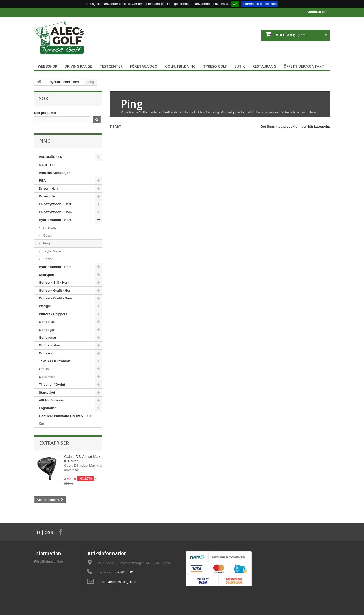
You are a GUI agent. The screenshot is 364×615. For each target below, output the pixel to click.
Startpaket (47, 392)
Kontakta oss (317, 12)
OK (235, 4)
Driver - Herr (49, 188)
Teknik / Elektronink (54, 361)
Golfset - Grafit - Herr (55, 290)
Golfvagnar (48, 337)
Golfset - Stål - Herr (54, 283)
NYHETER (47, 165)
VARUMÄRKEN (51, 157)
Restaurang (264, 66)
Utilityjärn (47, 275)
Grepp (44, 369)
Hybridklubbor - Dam (55, 267)
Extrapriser (54, 443)
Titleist (47, 259)
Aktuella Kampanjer (54, 173)
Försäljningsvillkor (49, 561)
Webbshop (48, 66)
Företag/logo (144, 66)
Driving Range (78, 66)
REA (42, 181)
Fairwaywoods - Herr (55, 204)
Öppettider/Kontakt (304, 66)
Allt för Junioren (52, 400)
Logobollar (47, 408)
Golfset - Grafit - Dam (55, 298)
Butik (240, 66)
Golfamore (47, 377)
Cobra (47, 235)
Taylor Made (52, 251)
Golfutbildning (180, 66)
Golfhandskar (50, 345)
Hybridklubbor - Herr (55, 220)
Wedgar (45, 306)
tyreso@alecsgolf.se (121, 582)
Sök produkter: (46, 113)
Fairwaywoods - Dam (55, 212)
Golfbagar (47, 330)
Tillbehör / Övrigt (52, 385)
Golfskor (46, 353)
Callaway (49, 228)
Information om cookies (259, 4)
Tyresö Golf (215, 66)
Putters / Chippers (53, 314)
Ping (46, 243)
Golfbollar (47, 322)
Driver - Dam (49, 196)
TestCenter (111, 66)
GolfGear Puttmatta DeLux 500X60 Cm (66, 420)
